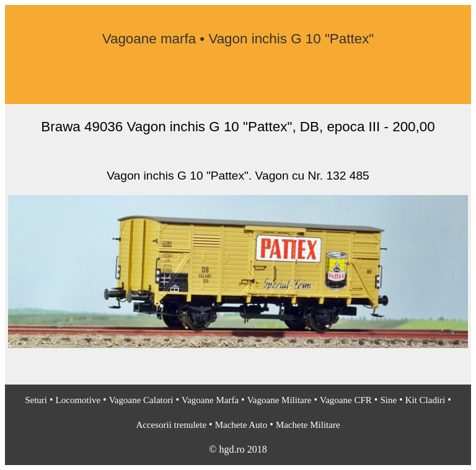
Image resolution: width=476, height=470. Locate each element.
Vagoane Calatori (141, 400)
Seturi (36, 400)
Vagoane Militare (280, 400)
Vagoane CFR (346, 400)
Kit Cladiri (425, 400)
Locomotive (78, 400)
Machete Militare (308, 425)
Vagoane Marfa (210, 400)
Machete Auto (241, 425)
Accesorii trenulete (171, 425)
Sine (388, 400)
